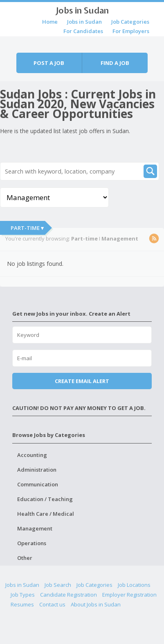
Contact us (52, 604)
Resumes (22, 604)
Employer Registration (129, 595)
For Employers (131, 31)
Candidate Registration (69, 595)
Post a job (49, 63)
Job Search (58, 585)
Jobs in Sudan (82, 10)
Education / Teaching (45, 499)
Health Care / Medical (46, 514)
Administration (37, 470)
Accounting (32, 455)
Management (35, 528)
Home (50, 22)
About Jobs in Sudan (96, 604)
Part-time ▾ (27, 228)
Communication (38, 484)
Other (25, 558)
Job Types (23, 595)
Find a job (115, 63)
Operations (32, 543)
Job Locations (134, 585)
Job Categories (130, 22)
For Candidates (83, 31)
